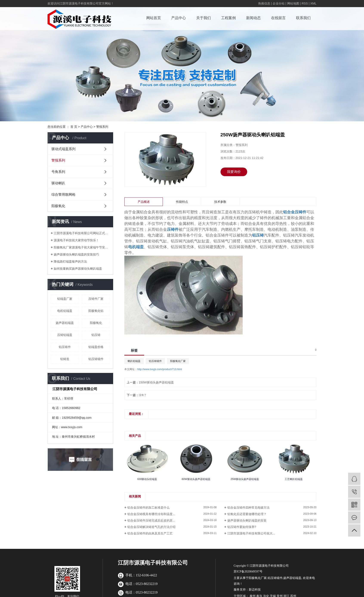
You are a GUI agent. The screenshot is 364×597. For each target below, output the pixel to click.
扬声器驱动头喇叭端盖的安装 (247, 520)
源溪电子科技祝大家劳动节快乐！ (76, 240)
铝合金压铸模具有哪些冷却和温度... (151, 514)
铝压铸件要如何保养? (242, 527)
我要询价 (234, 172)
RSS (305, 3)
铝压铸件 (65, 347)
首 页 (74, 127)
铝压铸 (96, 335)
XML (313, 3)
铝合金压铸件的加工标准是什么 (148, 508)
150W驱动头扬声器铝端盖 (156, 382)
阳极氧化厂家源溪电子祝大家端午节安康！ (82, 247)
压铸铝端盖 (65, 335)
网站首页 (154, 18)
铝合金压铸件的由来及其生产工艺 (150, 533)
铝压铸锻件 (96, 359)
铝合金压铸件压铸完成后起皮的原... (151, 520)
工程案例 (228, 18)
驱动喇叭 (58, 183)
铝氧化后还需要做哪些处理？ (247, 514)
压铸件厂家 (96, 299)
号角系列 (58, 172)
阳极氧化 (58, 206)
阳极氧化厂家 (178, 361)
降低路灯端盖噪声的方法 (70, 262)
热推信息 (264, 3)
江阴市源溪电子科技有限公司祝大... (251, 533)
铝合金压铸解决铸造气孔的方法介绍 (151, 527)
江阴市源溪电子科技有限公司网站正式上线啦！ (82, 233)
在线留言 (278, 18)
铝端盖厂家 (65, 299)
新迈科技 (255, 590)
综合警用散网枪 (63, 195)
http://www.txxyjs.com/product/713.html (160, 369)
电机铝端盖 (65, 311)
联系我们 (303, 18)
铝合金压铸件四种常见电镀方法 (248, 508)
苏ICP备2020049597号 (248, 572)
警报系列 (102, 127)
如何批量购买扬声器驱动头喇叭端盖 (78, 269)
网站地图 (293, 3)
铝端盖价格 (96, 347)
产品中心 (179, 18)
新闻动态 (253, 18)
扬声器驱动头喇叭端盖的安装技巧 (76, 254)
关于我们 (204, 18)
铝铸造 (65, 359)
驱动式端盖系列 (63, 149)
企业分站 (279, 3)
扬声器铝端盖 (65, 323)
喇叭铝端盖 (134, 361)
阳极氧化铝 (96, 311)
